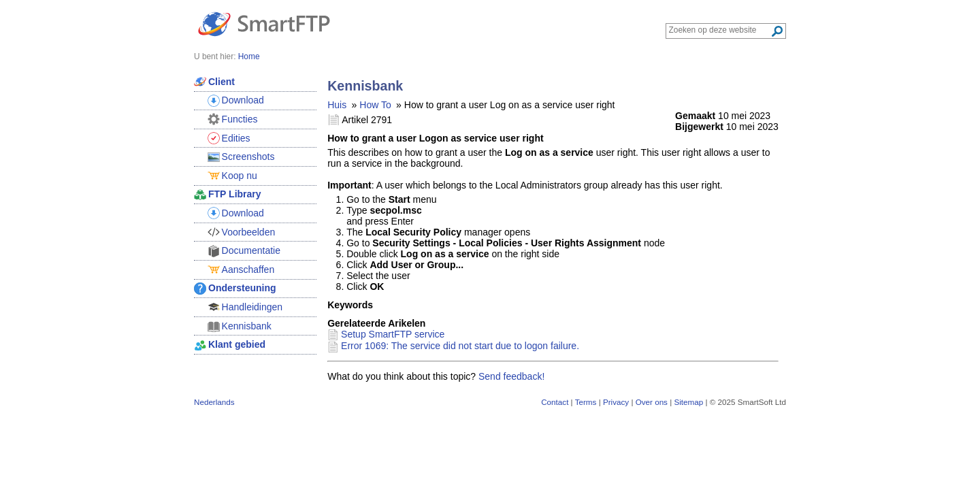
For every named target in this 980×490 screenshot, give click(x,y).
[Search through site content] (720, 30)
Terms (586, 402)
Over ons (652, 402)
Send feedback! (511, 376)
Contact (555, 402)
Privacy (616, 402)
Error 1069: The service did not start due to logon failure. (460, 346)
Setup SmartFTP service (393, 334)
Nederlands (214, 402)
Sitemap (688, 402)
